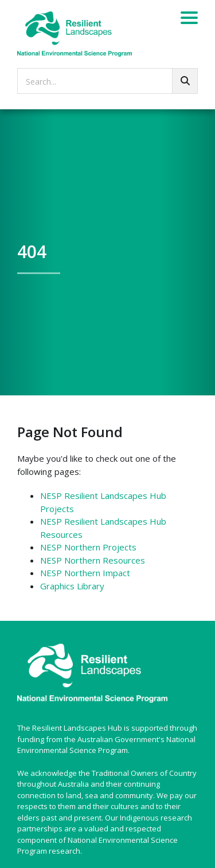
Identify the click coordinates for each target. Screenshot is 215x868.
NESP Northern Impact (85, 573)
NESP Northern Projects (88, 547)
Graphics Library (72, 586)
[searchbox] (107, 81)
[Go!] (185, 81)
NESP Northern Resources (93, 560)
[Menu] (189, 19)
